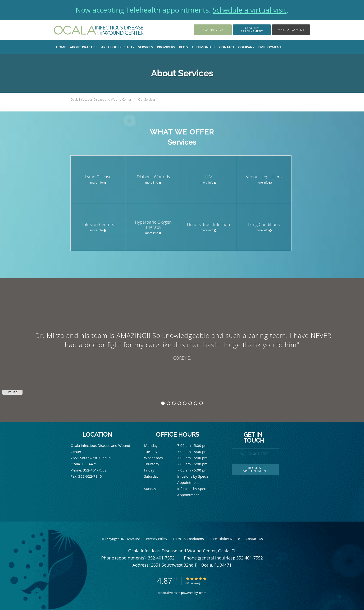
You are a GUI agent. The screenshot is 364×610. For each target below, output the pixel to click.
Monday (181, 445)
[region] (182, 345)
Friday (181, 470)
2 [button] (168, 403)
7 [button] (196, 403)
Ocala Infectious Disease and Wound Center (101, 99)
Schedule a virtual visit (250, 10)
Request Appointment (256, 469)
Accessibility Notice (225, 539)
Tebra (202, 593)
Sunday (181, 489)
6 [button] (190, 403)
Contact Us (254, 539)
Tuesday (181, 452)
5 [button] (185, 403)
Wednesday (181, 458)
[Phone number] (255, 454)
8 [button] (201, 403)
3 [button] (174, 403)
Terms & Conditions (188, 539)
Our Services (147, 99)
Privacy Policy (157, 539)
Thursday (181, 464)
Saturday (181, 476)
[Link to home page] (92, 30)
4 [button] (179, 403)
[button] (252, 30)
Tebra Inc (133, 539)
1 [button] (163, 403)
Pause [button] (13, 392)
